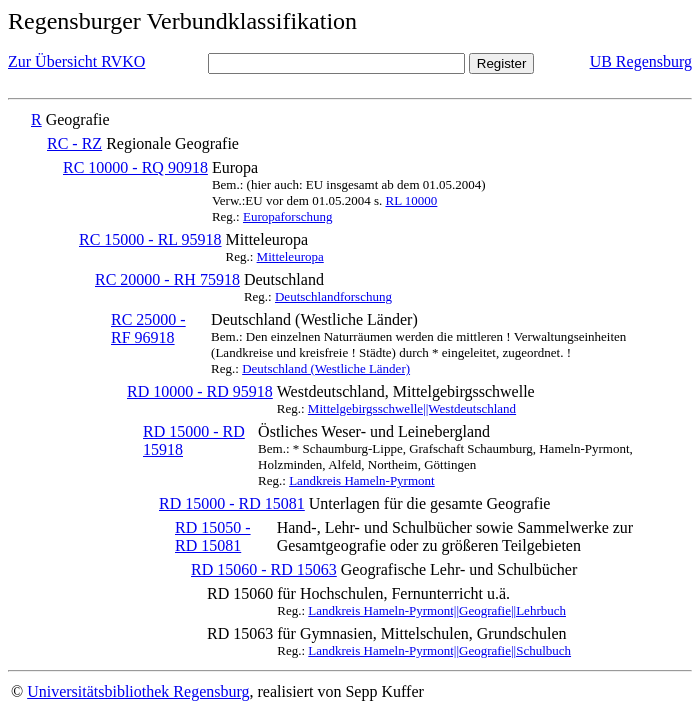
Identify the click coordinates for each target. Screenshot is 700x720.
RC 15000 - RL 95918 (150, 239)
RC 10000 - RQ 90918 (135, 167)
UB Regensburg (641, 61)
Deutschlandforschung (333, 296)
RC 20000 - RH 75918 (167, 279)
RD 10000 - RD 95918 (200, 391)
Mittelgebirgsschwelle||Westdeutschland (412, 408)
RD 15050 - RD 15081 (213, 536)
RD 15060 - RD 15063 (264, 569)
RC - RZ (74, 143)
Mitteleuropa (290, 256)
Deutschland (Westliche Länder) (326, 368)
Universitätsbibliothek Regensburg (138, 691)
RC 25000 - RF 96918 (148, 328)
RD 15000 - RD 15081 (232, 503)
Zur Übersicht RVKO (76, 61)
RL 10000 (411, 200)
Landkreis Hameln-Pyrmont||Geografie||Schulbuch (439, 650)
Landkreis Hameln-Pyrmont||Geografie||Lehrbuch (437, 610)
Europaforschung (288, 216)
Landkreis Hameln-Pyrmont (362, 480)
